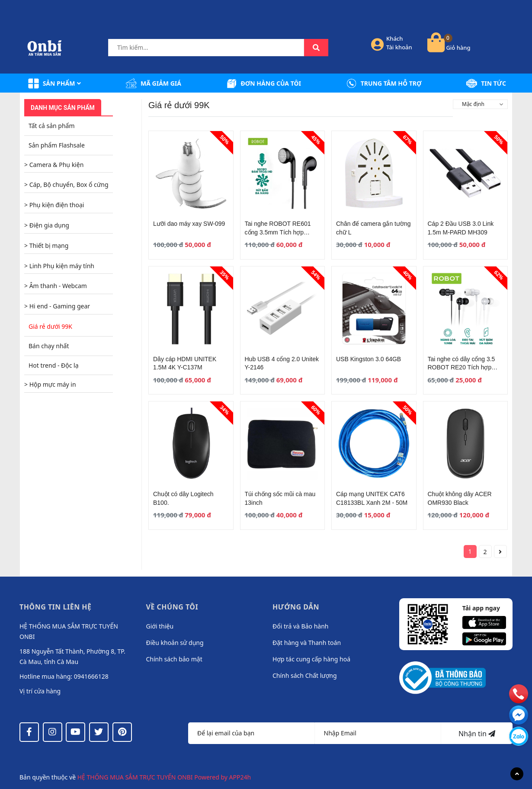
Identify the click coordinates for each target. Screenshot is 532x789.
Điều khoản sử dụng (175, 643)
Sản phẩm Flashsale (57, 145)
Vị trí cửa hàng (40, 691)
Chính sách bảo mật (174, 659)
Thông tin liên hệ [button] (56, 607)
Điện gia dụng (49, 225)
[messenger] (519, 736)
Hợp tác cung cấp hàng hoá (311, 659)
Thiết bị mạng (49, 245)
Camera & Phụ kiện (57, 165)
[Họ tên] (252, 733)
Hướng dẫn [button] (296, 607)
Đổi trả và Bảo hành (300, 626)
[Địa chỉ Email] (378, 733)
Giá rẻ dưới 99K (50, 326)
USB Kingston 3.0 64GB (369, 359)
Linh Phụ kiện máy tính (62, 266)
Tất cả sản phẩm (51, 126)
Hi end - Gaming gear (60, 306)
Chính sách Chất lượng (305, 675)
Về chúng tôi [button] (172, 607)
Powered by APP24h (223, 777)
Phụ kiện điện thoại (57, 205)
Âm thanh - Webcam (58, 286)
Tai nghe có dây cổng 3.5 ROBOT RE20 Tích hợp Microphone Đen (461, 367)
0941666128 (91, 676)
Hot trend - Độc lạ (54, 365)
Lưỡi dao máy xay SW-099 (189, 224)
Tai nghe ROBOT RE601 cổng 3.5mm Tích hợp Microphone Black (278, 232)
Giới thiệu (160, 626)
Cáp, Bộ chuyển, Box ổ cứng (69, 184)
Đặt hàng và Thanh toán (307, 643)
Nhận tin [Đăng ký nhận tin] (477, 734)
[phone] (519, 693)
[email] (519, 715)
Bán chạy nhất (49, 346)
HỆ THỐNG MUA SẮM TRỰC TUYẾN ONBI (136, 777)
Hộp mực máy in (53, 384)
